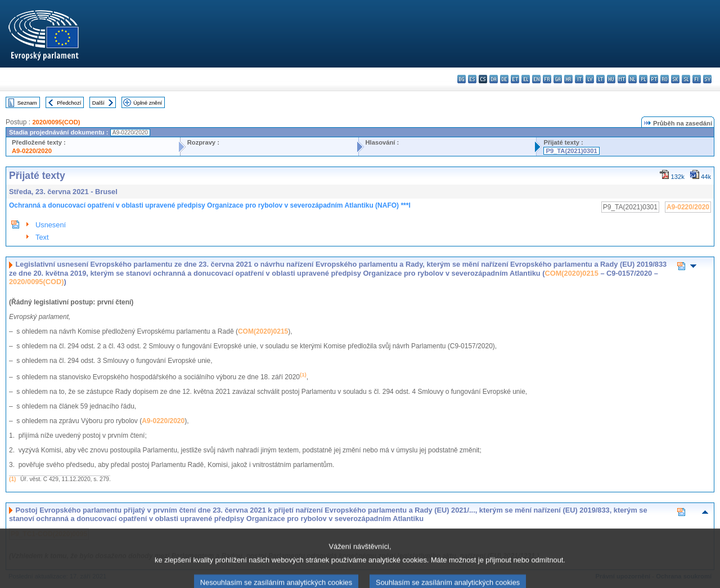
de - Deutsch (504, 79)
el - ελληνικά (526, 79)
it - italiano (579, 79)
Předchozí (69, 103)
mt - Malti (622, 79)
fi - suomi (697, 79)
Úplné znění (148, 103)
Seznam (27, 103)
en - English (536, 79)
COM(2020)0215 (572, 273)
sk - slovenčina (675, 79)
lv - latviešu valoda (590, 79)
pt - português (654, 79)
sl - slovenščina (686, 79)
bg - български (462, 79)
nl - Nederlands (633, 79)
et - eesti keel (515, 79)
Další (98, 103)
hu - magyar (611, 79)
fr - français (547, 79)
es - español (472, 79)
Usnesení (51, 225)
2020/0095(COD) (56, 122)
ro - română (665, 79)
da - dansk (494, 79)
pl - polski (643, 79)
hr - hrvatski (568, 79)
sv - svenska (707, 79)
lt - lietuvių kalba (600, 79)
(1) (12, 479)
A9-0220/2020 (32, 151)
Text (42, 237)
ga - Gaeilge (558, 79)
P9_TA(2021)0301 (571, 151)
